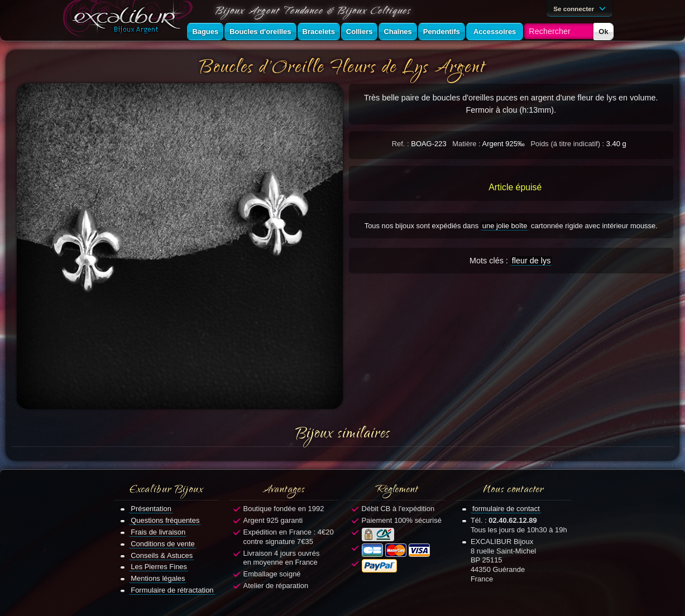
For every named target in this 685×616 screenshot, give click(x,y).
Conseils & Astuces (162, 555)
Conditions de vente (163, 544)
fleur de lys (531, 261)
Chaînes (397, 32)
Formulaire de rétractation (172, 590)
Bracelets (319, 32)
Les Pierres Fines (159, 567)
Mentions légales (158, 578)
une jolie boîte (505, 226)
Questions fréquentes (165, 520)
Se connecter (581, 8)
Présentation (151, 509)
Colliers (360, 32)
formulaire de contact (506, 509)
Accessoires (495, 32)
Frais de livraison (158, 532)
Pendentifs (442, 32)
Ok (603, 32)
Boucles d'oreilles (260, 32)
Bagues (205, 32)
